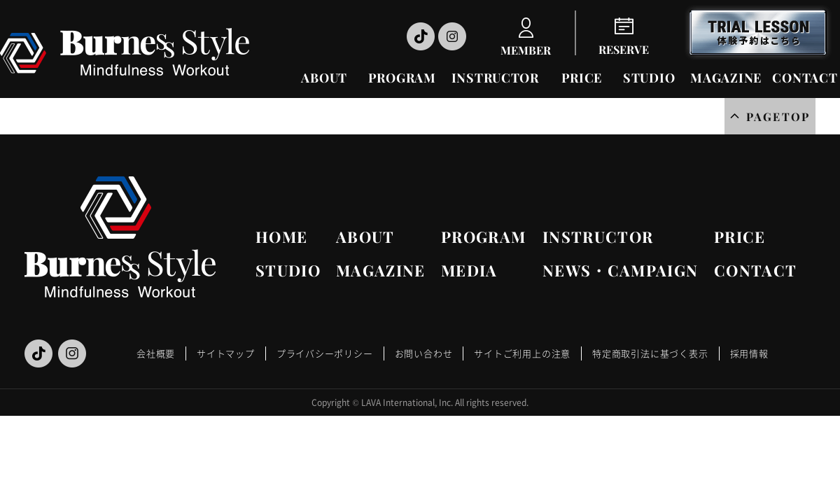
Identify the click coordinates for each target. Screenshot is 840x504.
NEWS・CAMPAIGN (620, 270)
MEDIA (469, 270)
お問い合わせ (424, 353)
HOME (281, 237)
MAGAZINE (726, 78)
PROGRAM (402, 78)
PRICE (582, 78)
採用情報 (749, 353)
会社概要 (156, 353)
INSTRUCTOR (495, 78)
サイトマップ (226, 353)
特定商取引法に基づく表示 (650, 353)
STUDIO (649, 78)
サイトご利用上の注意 (522, 353)
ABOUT (324, 78)
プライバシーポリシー (325, 353)
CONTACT (805, 78)
